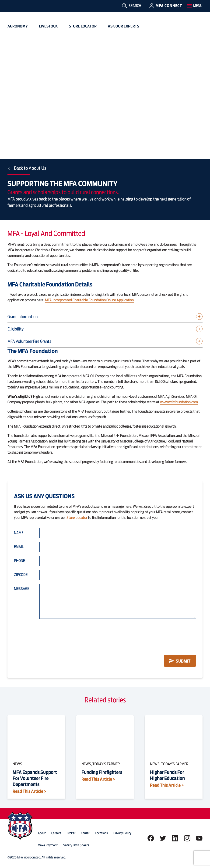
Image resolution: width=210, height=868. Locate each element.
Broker (71, 833)
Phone (19, 561)
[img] (15, 10)
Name (19, 533)
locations (101, 833)
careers (56, 833)
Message (22, 589)
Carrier (85, 833)
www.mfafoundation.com (179, 402)
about (42, 833)
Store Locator (77, 518)
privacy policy (122, 833)
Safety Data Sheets (76, 845)
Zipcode (21, 575)
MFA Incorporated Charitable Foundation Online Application (89, 300)
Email (19, 547)
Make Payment (48, 845)
